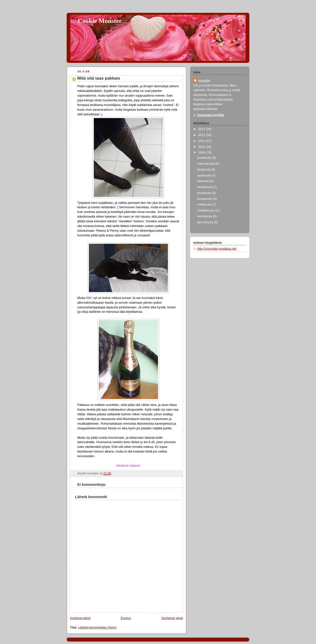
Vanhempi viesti (172, 618)
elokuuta (203, 181)
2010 (202, 147)
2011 (202, 141)
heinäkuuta (205, 187)
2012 (202, 135)
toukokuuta (205, 199)
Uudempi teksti (80, 618)
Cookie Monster (100, 21)
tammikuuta (206, 222)
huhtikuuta (205, 205)
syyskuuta (204, 175)
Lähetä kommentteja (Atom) (98, 627)
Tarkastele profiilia (211, 115)
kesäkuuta (205, 193)
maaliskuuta (206, 210)
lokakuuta (204, 170)
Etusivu (126, 618)
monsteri (204, 81)
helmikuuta (205, 216)
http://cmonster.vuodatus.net (217, 249)
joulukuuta (205, 158)
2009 (202, 153)
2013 (202, 129)
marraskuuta (206, 164)
